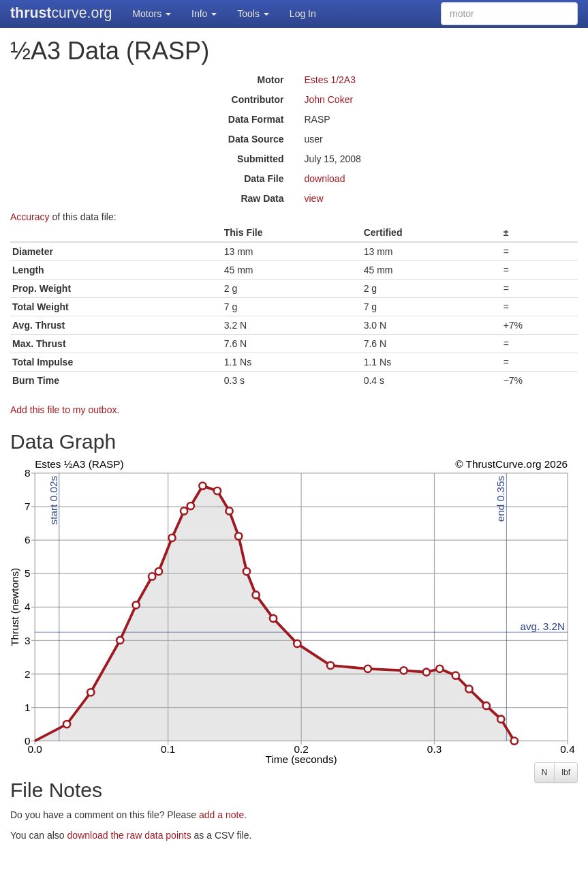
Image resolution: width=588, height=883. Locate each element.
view (314, 198)
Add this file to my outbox (63, 410)
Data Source (256, 139)
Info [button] (204, 14)
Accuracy (30, 217)
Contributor (258, 100)
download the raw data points (129, 835)
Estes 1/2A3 (330, 80)
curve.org (61, 13)
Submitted (260, 159)
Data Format (256, 119)
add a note (221, 815)
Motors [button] (152, 14)
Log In (303, 14)
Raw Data (262, 198)
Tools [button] (253, 14)
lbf (566, 773)
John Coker (329, 100)
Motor (271, 80)
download (325, 179)
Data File (264, 179)
